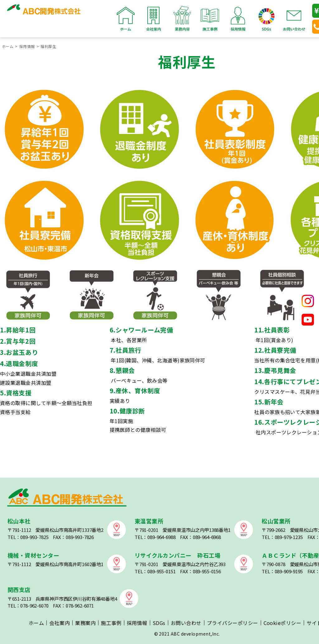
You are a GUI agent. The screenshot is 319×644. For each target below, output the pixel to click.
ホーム (126, 19)
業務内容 (182, 19)
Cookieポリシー (283, 623)
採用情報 (238, 19)
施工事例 (210, 19)
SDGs (266, 19)
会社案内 (154, 19)
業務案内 (85, 623)
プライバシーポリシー (233, 623)
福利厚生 (48, 46)
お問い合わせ (294, 19)
